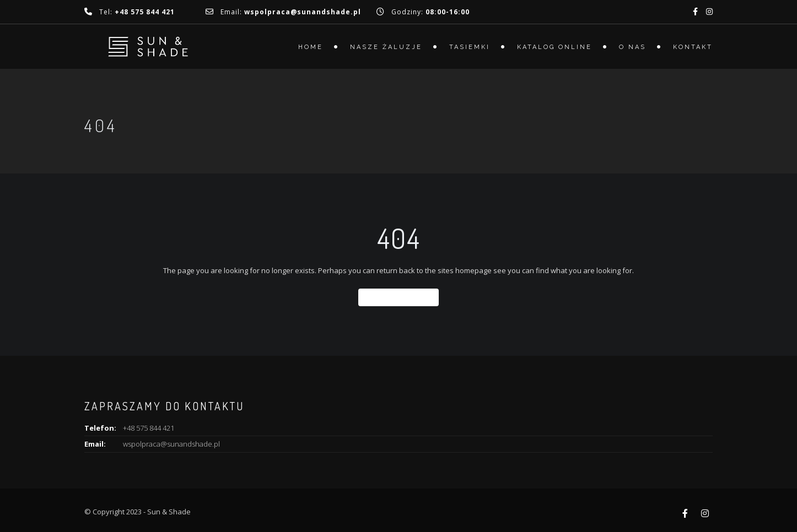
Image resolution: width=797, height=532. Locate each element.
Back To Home (399, 297)
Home (311, 47)
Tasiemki (470, 47)
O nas (632, 47)
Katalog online (554, 47)
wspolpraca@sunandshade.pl (171, 444)
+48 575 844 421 (149, 428)
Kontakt (693, 47)
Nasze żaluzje (386, 47)
